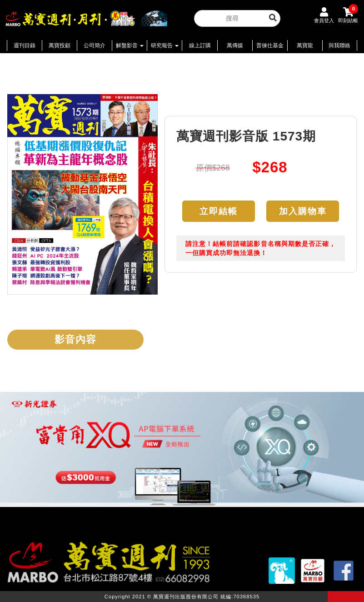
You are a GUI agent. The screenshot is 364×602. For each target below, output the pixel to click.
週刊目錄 (25, 45)
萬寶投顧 (60, 45)
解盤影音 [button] (130, 45)
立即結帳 (219, 211)
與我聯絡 (339, 45)
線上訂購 (200, 45)
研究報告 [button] (165, 45)
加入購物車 (303, 211)
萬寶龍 (305, 45)
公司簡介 (95, 45)
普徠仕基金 (270, 45)
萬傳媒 (235, 45)
